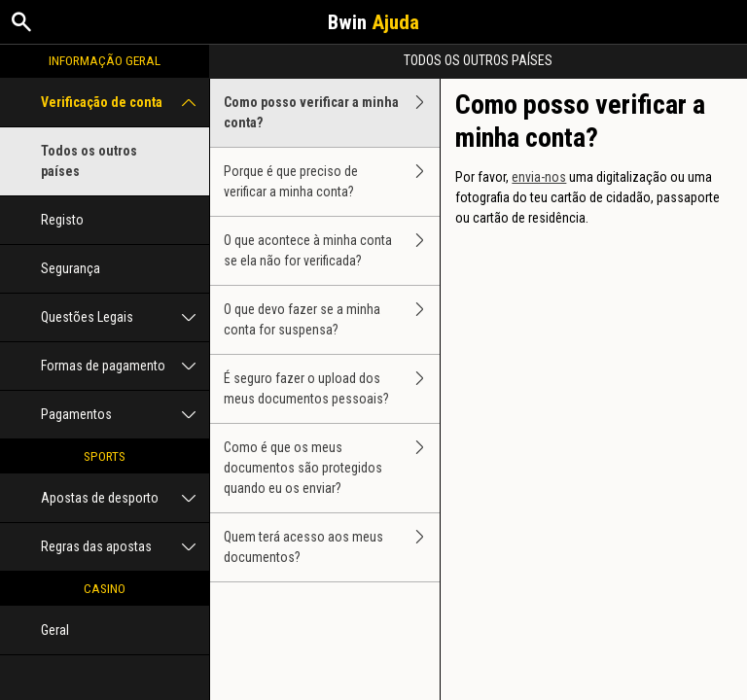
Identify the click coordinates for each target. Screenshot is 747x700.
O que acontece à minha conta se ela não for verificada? (332, 251)
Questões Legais (125, 317)
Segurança (71, 268)
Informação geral (105, 60)
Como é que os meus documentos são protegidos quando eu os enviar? (332, 468)
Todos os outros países (89, 161)
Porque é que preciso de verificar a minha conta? (332, 182)
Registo (62, 220)
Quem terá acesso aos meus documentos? (332, 547)
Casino (105, 588)
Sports (105, 456)
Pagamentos (125, 415)
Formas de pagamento (125, 366)
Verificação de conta (125, 103)
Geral (55, 630)
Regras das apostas (125, 547)
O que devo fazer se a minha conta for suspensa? (332, 320)
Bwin (373, 22)
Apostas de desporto (125, 498)
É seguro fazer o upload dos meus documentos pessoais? (332, 389)
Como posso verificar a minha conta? (332, 113)
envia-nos (539, 177)
